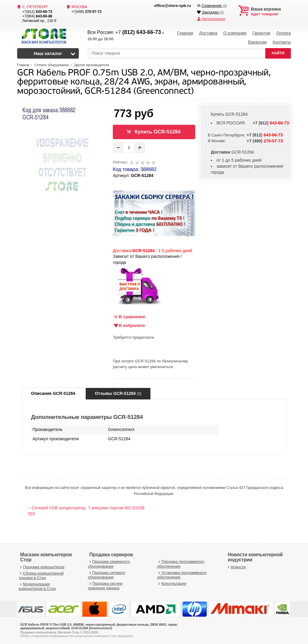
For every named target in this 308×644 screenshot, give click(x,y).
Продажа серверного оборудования (109, 564)
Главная (185, 33)
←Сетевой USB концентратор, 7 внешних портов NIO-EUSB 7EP (86, 511)
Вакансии (257, 42)
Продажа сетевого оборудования (106, 575)
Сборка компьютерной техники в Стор (41, 576)
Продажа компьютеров (42, 567)
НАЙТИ (278, 53)
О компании (235, 33)
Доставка (208, 33)
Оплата (284, 33)
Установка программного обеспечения (182, 575)
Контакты (282, 42)
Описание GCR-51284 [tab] (53, 393)
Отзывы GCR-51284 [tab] (118, 393)
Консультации (172, 583)
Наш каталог (48, 53)
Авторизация (213, 19)
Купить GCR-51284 (158, 132)
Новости (236, 567)
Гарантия (261, 33)
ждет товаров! (271, 11)
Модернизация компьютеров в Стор (37, 586)
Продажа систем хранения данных (105, 586)
